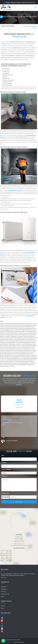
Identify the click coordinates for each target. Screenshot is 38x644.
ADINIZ (3, 455)
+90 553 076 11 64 (12, 52)
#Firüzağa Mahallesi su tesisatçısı (7, 366)
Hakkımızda (3, 592)
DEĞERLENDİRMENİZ (6, 470)
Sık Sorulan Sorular (5, 594)
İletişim (2, 596)
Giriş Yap (3, 606)
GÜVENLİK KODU (5, 493)
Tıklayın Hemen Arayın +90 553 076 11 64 (19, 2)
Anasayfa (25, 26)
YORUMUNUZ (4, 476)
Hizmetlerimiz (4, 587)
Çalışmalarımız (4, 589)
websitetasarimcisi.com (9, 642)
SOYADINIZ (4, 463)
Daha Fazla (4, 578)
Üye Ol (2, 608)
